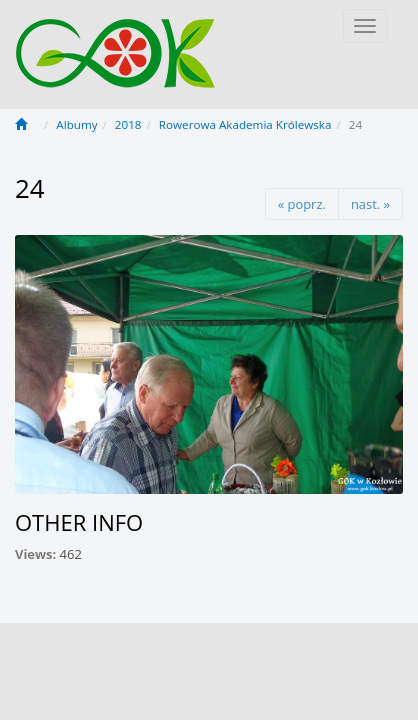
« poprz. (302, 204)
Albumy (76, 124)
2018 (128, 124)
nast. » (370, 204)
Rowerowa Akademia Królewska (245, 124)
